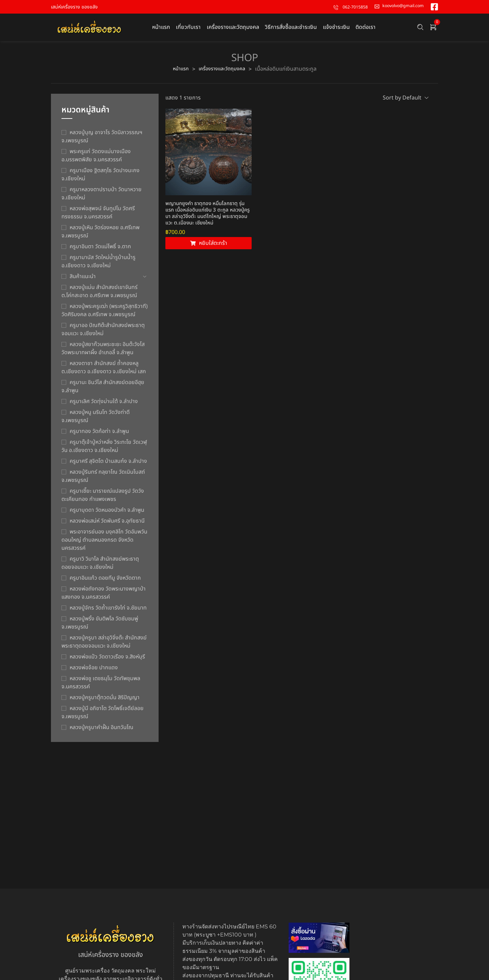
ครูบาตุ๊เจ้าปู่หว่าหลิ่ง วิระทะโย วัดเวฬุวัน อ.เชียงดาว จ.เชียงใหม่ (104, 450)
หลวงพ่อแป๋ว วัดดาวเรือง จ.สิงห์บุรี (107, 660)
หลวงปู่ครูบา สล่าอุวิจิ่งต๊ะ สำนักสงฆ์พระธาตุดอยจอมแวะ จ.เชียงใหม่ (104, 646)
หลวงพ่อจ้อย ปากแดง (94, 671)
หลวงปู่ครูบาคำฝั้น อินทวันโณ (102, 731)
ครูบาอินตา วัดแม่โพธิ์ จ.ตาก (100, 250)
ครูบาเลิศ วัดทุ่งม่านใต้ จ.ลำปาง (104, 405)
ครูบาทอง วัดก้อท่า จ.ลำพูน (99, 435)
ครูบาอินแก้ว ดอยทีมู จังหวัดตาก (105, 582)
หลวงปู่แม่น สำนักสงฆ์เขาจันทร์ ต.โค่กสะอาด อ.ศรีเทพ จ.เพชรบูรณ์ (99, 295)
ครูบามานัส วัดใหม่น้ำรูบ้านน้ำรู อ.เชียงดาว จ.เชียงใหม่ (98, 265)
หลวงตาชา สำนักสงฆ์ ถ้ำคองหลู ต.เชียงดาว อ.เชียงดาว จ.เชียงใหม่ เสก (104, 371)
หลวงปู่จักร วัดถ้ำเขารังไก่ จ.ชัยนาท (108, 612)
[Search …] (420, 29)
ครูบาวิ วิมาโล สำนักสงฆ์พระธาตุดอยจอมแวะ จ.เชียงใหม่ (100, 567)
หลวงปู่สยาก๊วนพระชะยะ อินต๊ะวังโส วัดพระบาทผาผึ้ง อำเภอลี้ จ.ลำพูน (103, 352)
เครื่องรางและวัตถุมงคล (223, 73)
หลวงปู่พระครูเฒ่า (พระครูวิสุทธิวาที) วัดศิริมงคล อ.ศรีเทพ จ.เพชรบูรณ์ (105, 314)
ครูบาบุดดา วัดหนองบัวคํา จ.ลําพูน (107, 514)
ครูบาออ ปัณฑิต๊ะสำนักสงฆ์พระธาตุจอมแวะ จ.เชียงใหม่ (103, 333)
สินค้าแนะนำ (83, 280)
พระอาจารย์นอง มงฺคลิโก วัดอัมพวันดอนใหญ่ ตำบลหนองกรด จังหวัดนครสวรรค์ (104, 544)
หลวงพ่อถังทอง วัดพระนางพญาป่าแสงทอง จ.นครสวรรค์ (104, 597)
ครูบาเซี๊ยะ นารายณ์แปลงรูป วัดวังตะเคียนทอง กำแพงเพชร (103, 499)
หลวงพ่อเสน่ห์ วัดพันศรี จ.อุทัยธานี (107, 525)
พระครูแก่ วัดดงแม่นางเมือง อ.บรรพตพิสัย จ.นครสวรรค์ (96, 159)
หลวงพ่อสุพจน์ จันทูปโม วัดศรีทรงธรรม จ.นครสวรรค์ (98, 216)
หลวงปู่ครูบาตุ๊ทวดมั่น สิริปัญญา (105, 701)
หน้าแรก (178, 73)
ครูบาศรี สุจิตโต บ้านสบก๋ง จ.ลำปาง (108, 465)
